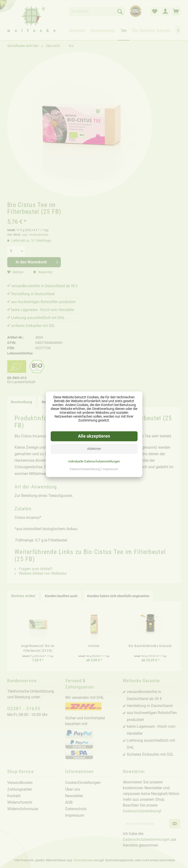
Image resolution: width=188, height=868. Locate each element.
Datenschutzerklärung (85, 469)
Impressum (110, 469)
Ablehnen (94, 448)
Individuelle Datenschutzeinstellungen (94, 461)
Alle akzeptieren (94, 436)
